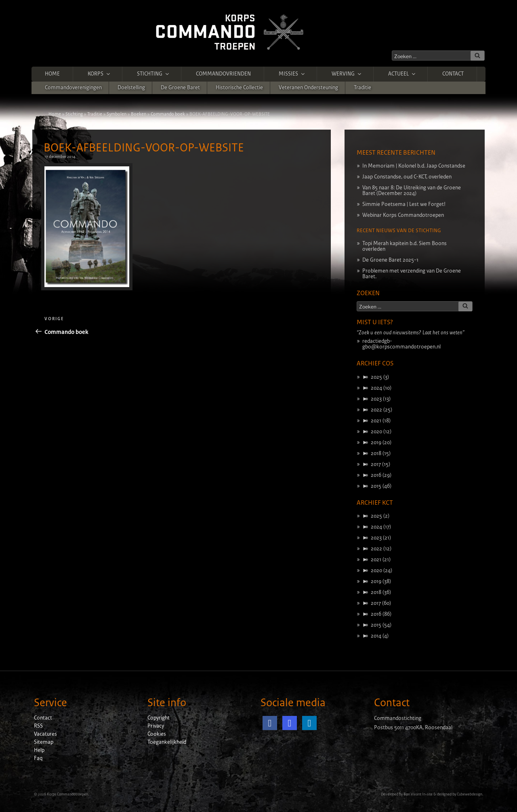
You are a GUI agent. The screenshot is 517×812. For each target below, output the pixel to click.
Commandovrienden (223, 74)
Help (39, 750)
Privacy (156, 726)
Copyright (159, 718)
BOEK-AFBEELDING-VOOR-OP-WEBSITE (144, 148)
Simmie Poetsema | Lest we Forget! (404, 204)
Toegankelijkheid (167, 742)
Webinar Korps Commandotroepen (403, 215)
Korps (99, 74)
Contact (453, 74)
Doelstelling (131, 88)
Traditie (363, 88)
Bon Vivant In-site (418, 794)
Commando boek (168, 114)
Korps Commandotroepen (67, 794)
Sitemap (44, 742)
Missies (292, 74)
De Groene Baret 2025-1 (390, 260)
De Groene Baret (180, 88)
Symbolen (117, 114)
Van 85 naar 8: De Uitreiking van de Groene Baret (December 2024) (412, 191)
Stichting (153, 74)
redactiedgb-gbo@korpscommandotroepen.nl (401, 344)
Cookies (157, 734)
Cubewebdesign (470, 794)
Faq (38, 758)
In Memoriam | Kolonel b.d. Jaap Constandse (414, 166)
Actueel (402, 74)
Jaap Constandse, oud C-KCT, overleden (407, 177)
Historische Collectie (239, 88)
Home (52, 74)
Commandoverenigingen (73, 88)
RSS (38, 726)
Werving (347, 74)
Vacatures (45, 734)
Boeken (139, 114)
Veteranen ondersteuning (308, 88)
